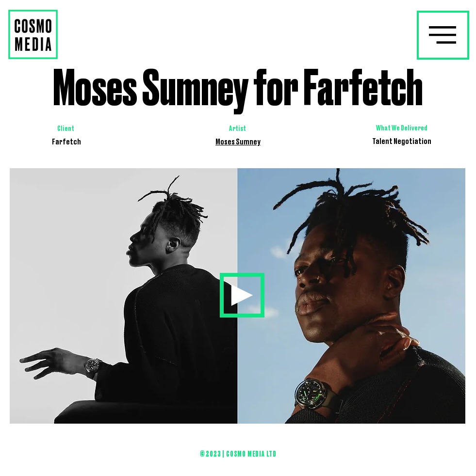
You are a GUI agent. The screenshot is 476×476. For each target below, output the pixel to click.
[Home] (242, 295)
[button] (443, 35)
